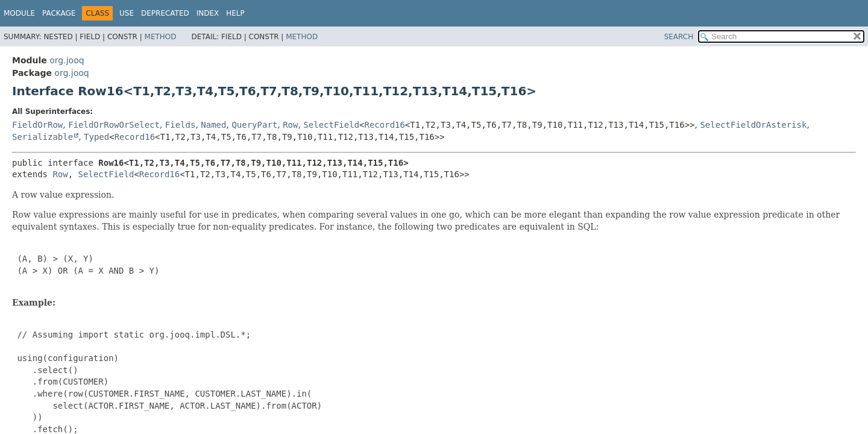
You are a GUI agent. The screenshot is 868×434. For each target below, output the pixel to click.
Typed (96, 137)
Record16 (385, 125)
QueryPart (254, 125)
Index (208, 13)
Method (161, 37)
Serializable (42, 137)
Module (19, 13)
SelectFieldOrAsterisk (753, 125)
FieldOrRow (37, 125)
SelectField (331, 125)
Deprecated (165, 13)
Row (290, 125)
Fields (181, 125)
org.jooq (67, 60)
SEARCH (679, 37)
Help (235, 13)
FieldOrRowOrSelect (114, 125)
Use (127, 13)
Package (59, 13)
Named (213, 125)
